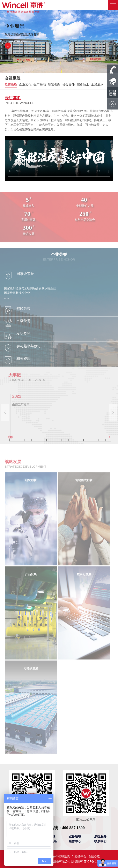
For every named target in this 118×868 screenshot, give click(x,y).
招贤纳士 (83, 84)
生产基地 (40, 84)
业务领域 (75, 836)
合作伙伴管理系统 (58, 856)
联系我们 (100, 841)
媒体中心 (75, 841)
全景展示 (97, 84)
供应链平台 (79, 856)
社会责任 (68, 84)
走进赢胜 (11, 84)
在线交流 (94, 856)
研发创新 (54, 84)
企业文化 (25, 84)
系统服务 (100, 836)
